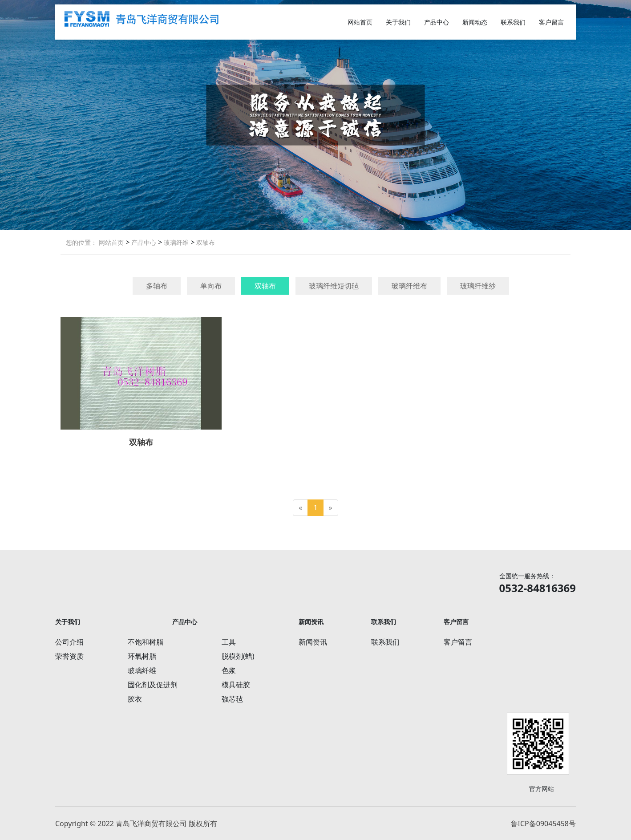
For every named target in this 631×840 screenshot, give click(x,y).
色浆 (229, 670)
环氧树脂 (142, 656)
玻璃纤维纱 (478, 286)
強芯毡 (232, 699)
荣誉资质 (69, 656)
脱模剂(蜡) (238, 656)
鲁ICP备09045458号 (543, 824)
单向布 (211, 286)
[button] (306, 220)
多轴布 (157, 286)
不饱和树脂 (146, 642)
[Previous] (300, 508)
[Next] (331, 508)
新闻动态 (475, 22)
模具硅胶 (236, 685)
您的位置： (81, 242)
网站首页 (360, 22)
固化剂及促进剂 (153, 685)
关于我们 (398, 22)
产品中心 (437, 22)
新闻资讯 (313, 642)
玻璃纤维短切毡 (334, 286)
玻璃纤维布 (409, 286)
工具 (229, 642)
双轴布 (205, 242)
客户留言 (551, 22)
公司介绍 (69, 642)
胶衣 (135, 699)
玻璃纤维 (175, 242)
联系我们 (513, 22)
